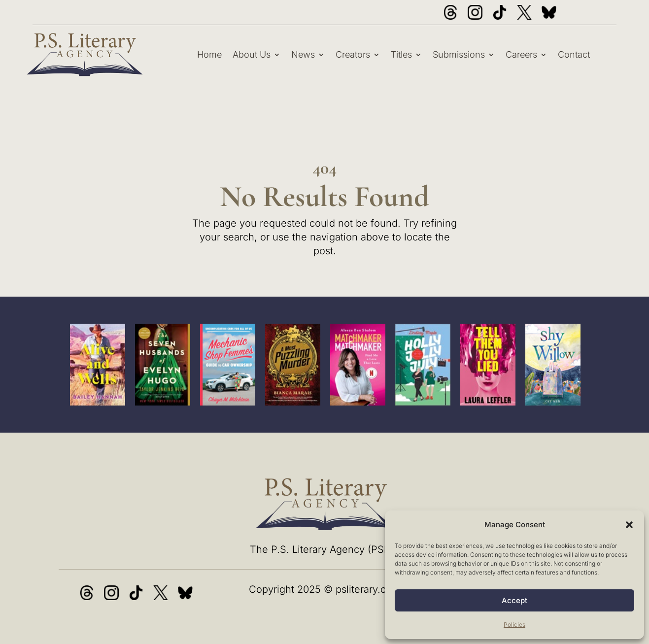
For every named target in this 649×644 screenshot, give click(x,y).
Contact (574, 54)
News (303, 54)
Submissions (459, 54)
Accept (514, 600)
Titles (401, 54)
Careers (521, 54)
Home (209, 54)
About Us (252, 54)
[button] (629, 525)
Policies (514, 625)
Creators (353, 54)
